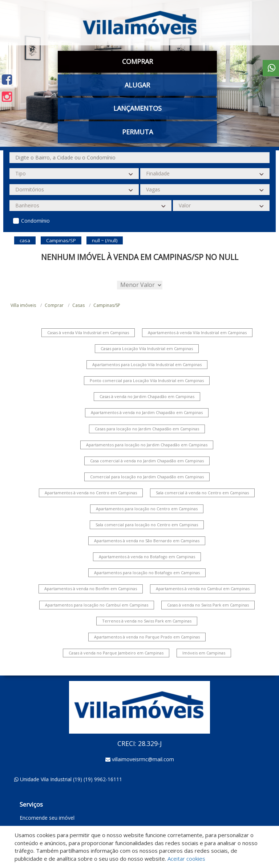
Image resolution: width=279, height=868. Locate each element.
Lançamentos (138, 108)
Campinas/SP (107, 305)
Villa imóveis (23, 305)
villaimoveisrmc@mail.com (143, 759)
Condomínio (35, 221)
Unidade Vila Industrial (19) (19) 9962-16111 (71, 779)
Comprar (138, 61)
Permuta (138, 132)
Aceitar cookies (186, 859)
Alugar (137, 85)
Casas (78, 305)
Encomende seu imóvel (47, 818)
